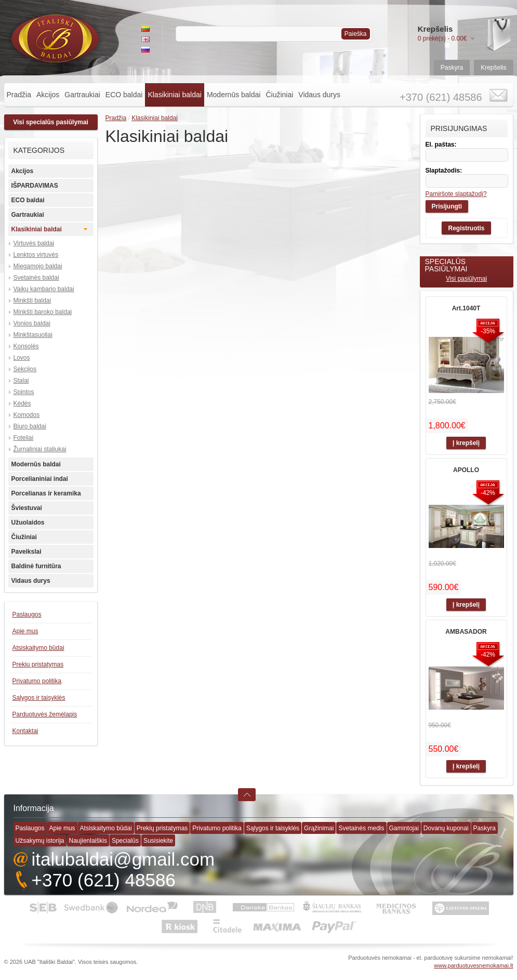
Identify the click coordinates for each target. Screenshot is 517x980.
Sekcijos (25, 369)
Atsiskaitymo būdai (38, 648)
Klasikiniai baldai (175, 95)
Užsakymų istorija (40, 841)
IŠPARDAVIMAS (35, 186)
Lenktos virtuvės (36, 255)
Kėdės (22, 403)
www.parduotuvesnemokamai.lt (473, 965)
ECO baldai (124, 95)
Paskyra (452, 68)
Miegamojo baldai (38, 266)
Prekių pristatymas (38, 664)
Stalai (21, 381)
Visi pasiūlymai (466, 279)
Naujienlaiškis (88, 841)
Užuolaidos (28, 522)
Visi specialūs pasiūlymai (51, 122)
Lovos (22, 358)
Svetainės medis (361, 828)
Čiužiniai (279, 95)
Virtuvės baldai (34, 243)
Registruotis (466, 228)
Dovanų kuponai (446, 828)
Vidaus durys (319, 95)
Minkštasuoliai (33, 335)
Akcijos (48, 95)
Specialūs (125, 841)
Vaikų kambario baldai (44, 289)
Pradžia (19, 95)
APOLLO (466, 470)
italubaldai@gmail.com (123, 859)
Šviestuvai (27, 508)
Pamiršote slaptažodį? (456, 194)
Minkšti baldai (32, 300)
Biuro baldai (30, 426)
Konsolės (26, 346)
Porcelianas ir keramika (46, 493)
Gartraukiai (82, 95)
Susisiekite (158, 841)
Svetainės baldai (36, 278)
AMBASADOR (466, 632)
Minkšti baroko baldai (43, 312)
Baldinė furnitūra (36, 566)
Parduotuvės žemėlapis (45, 714)
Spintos (24, 392)
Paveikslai (26, 552)
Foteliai (24, 438)
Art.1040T (466, 308)
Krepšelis (493, 68)
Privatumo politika (37, 681)
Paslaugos (27, 615)
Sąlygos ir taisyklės (39, 698)
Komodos (27, 415)
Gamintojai (404, 828)
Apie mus (25, 631)
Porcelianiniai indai (40, 479)
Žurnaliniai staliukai (40, 449)
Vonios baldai (32, 323)
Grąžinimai (319, 828)
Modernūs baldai (234, 95)
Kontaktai (25, 731)
